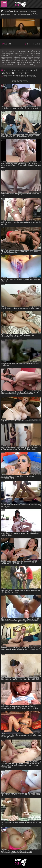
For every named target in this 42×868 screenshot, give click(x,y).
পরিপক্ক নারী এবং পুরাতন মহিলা (17, 73)
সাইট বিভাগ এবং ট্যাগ (12, 76)
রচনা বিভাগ (9, 70)
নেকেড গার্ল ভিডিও (28, 76)
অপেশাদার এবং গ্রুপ (21, 70)
